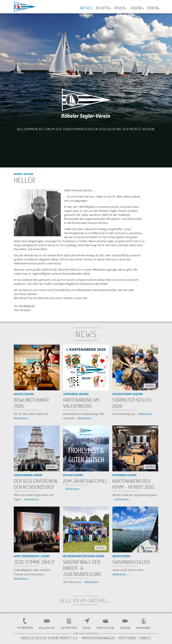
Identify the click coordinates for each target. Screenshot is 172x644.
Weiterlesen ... (22, 418)
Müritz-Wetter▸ (105, 628)
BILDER (150, 386)
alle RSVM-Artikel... (86, 600)
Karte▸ (87, 628)
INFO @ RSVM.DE (47, 628)
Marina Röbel (143, 628)
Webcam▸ (125, 628)
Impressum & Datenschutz (86, 634)
